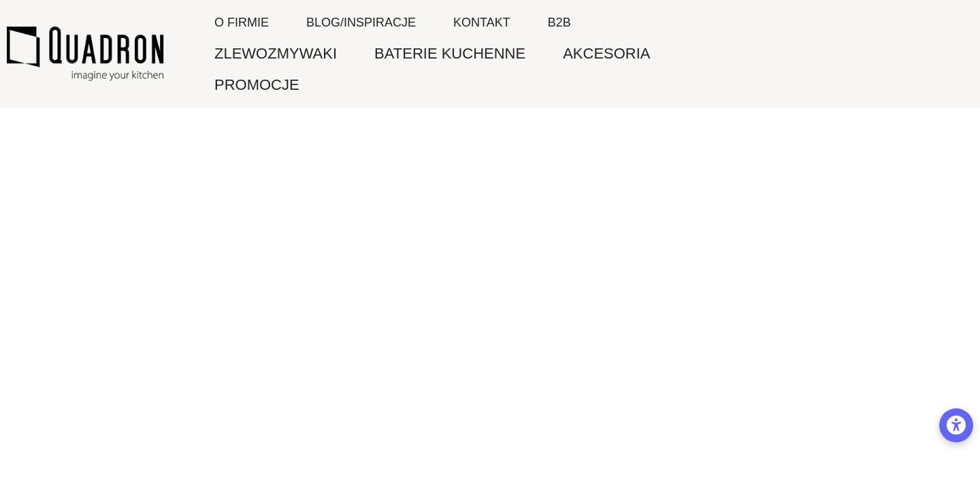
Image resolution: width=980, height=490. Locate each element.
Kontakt (482, 22)
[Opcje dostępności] (956, 425)
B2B (559, 22)
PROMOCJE (257, 85)
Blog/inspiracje (361, 22)
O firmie (242, 22)
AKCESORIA (606, 53)
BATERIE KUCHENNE (450, 53)
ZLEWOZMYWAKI (276, 53)
